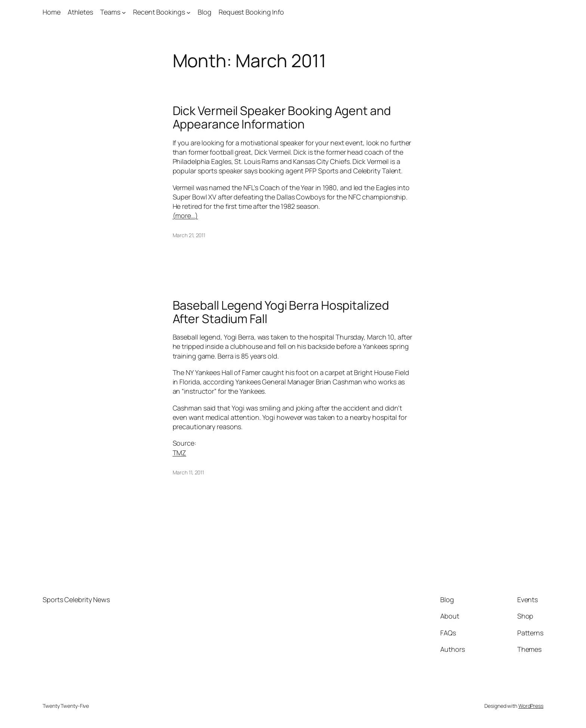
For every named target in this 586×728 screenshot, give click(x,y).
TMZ (180, 453)
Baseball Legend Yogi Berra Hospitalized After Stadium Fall (281, 312)
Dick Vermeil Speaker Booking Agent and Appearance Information (282, 117)
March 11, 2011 (189, 472)
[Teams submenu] (124, 12)
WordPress (531, 706)
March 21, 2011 (189, 235)
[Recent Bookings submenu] (189, 12)
